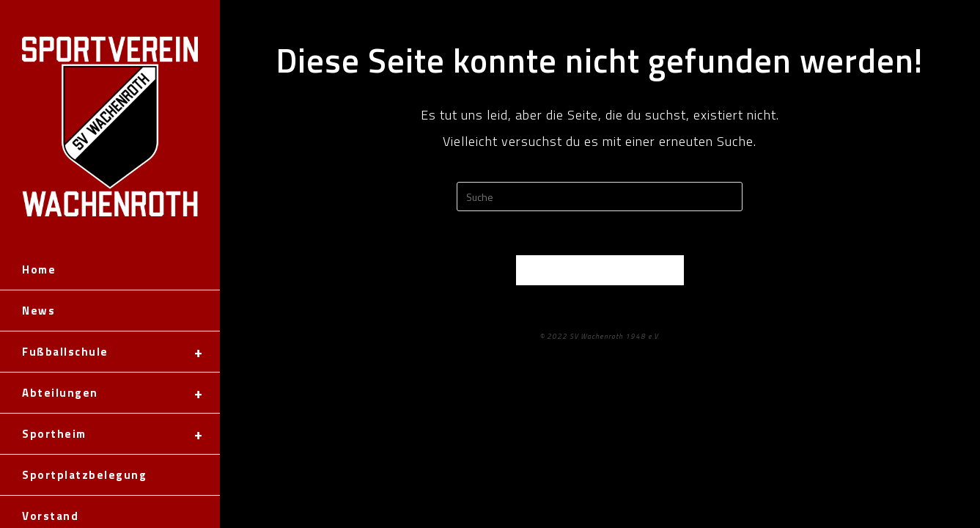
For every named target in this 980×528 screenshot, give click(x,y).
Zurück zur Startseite (600, 270)
